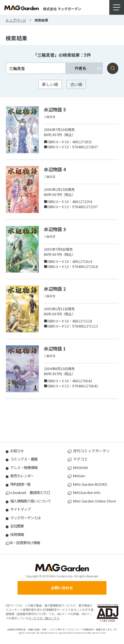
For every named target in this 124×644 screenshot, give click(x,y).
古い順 (76, 84)
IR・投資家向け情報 (25, 543)
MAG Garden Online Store (95, 501)
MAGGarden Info (87, 492)
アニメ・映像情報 (24, 467)
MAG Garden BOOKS (90, 484)
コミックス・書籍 (24, 459)
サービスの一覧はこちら (44, 618)
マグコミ (80, 459)
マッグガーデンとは (25, 518)
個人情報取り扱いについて (31, 501)
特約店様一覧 (20, 484)
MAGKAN (80, 467)
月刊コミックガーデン (91, 451)
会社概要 (17, 526)
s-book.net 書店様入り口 (30, 492)
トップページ (16, 20)
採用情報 (17, 534)
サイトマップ (20, 509)
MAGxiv (79, 476)
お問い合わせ (62, 588)
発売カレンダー (22, 476)
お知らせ (17, 451)
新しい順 (50, 84)
